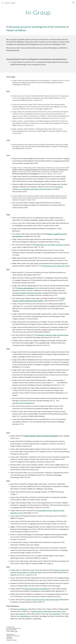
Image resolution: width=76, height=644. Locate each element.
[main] (38, 12)
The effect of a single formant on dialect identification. (42, 600)
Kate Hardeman (20, 614)
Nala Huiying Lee (25, 616)
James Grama (57, 611)
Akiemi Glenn (47, 611)
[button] (2, 3)
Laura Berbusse (23, 609)
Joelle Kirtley (56, 614)
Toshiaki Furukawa (37, 611)
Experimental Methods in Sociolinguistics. (37, 589)
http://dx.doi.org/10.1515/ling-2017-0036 (56, 266)
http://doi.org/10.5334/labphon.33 (23, 403)
